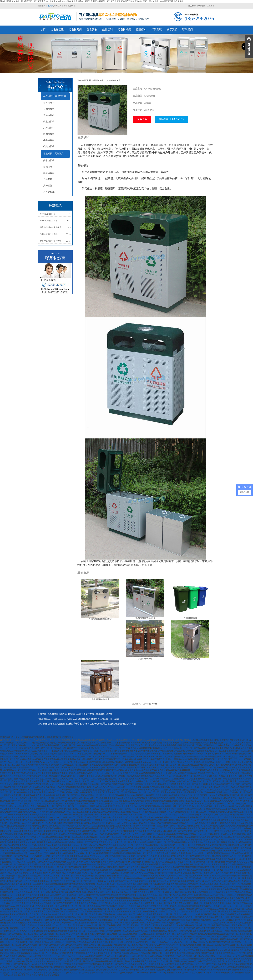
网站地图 (188, 740)
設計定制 (107, 29)
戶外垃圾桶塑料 (190, 618)
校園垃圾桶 (49, 134)
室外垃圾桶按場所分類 (55, 96)
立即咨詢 (142, 119)
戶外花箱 (48, 179)
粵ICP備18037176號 (47, 719)
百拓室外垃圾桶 (84, 80)
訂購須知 (141, 29)
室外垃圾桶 (49, 103)
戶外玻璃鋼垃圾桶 (179, 145)
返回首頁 (137, 704)
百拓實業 (49, 6)
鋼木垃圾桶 (49, 161)
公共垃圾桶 (49, 146)
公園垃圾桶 (49, 109)
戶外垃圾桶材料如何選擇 (51, 241)
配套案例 (92, 29)
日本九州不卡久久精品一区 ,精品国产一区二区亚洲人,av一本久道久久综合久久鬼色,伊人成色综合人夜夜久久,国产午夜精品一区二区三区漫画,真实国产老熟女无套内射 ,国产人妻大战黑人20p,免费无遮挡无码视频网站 (92, 1)
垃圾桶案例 (75, 29)
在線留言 (211, 6)
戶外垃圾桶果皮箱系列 (190, 659)
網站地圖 (201, 6)
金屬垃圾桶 (49, 167)
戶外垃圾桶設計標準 (49, 221)
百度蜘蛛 (192, 6)
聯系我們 (187, 29)
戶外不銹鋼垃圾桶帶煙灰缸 (100, 619)
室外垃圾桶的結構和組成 (51, 227)
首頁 (43, 29)
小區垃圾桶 (49, 140)
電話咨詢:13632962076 (171, 119)
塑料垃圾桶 (49, 173)
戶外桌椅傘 (49, 192)
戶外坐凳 (48, 186)
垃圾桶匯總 (57, 29)
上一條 (146, 704)
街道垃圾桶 (49, 122)
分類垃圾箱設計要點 (49, 234)
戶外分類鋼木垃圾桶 (100, 699)
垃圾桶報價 (124, 29)
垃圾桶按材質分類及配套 (56, 154)
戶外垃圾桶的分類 (48, 214)
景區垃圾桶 (49, 115)
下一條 (154, 704)
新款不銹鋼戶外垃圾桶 (145, 618)
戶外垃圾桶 (49, 128)
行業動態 (157, 29)
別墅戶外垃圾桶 (145, 659)
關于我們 (172, 29)
